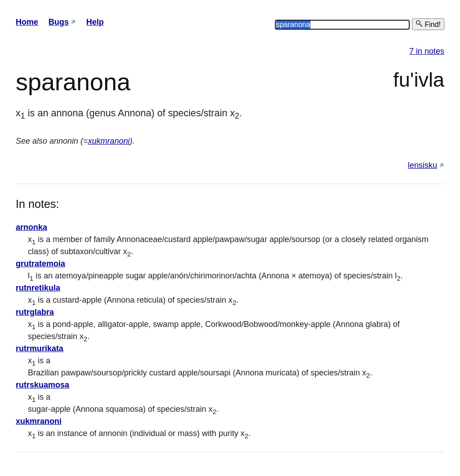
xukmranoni (109, 141)
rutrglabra (35, 312)
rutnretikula (38, 288)
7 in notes (427, 51)
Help (95, 22)
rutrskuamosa (42, 385)
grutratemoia (40, 264)
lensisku (422, 165)
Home (27, 22)
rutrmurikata (40, 348)
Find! (428, 24)
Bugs (59, 22)
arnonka (31, 227)
